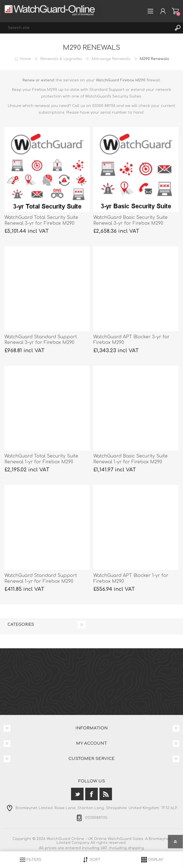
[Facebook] (91, 794)
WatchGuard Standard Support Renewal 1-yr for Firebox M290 (41, 578)
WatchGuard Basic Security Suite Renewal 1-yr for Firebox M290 (130, 459)
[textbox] (86, 28)
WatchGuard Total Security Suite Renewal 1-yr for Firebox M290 (41, 459)
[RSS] (106, 794)
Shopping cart (175, 11)
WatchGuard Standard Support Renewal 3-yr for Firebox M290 (41, 340)
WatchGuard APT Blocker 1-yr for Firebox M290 (131, 578)
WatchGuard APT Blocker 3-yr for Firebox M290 (131, 340)
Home (25, 59)
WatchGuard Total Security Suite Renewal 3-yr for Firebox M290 (41, 220)
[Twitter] (77, 794)
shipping (136, 848)
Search (177, 28)
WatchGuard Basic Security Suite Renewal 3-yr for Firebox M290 (130, 220)
